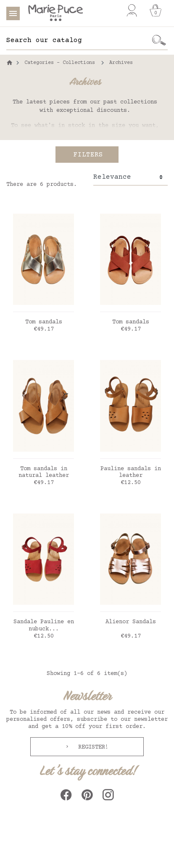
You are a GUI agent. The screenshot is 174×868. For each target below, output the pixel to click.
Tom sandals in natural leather (44, 472)
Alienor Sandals (131, 622)
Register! (92, 747)
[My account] (132, 11)
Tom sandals (44, 322)
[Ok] (159, 40)
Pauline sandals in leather (131, 472)
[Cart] (156, 11)
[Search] (79, 40)
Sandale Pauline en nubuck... (44, 626)
